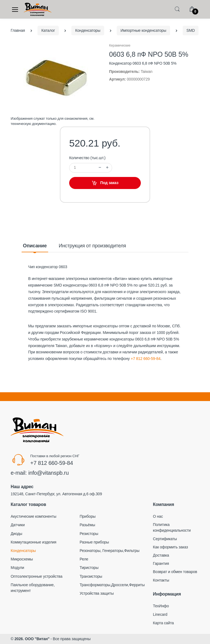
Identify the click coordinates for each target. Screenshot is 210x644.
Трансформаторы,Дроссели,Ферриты (112, 585)
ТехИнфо (161, 606)
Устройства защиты (97, 593)
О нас (158, 516)
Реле (84, 559)
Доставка (161, 555)
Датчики (18, 525)
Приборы (87, 516)
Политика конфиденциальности (172, 527)
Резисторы (89, 534)
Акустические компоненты (33, 516)
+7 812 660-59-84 (146, 359)
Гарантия (161, 563)
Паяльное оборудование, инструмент (33, 588)
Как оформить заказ (170, 547)
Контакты (161, 580)
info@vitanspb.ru (48, 473)
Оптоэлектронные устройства (37, 576)
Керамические (120, 45)
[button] (177, 9)
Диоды (16, 534)
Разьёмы (87, 525)
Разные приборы (94, 542)
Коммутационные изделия (33, 542)
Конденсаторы (23, 551)
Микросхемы (22, 559)
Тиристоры (89, 568)
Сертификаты (165, 539)
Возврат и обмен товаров (175, 572)
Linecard (160, 614)
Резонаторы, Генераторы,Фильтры (110, 551)
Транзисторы (91, 576)
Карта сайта (163, 623)
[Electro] (38, 9)
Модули (17, 568)
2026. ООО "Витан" (32, 639)
